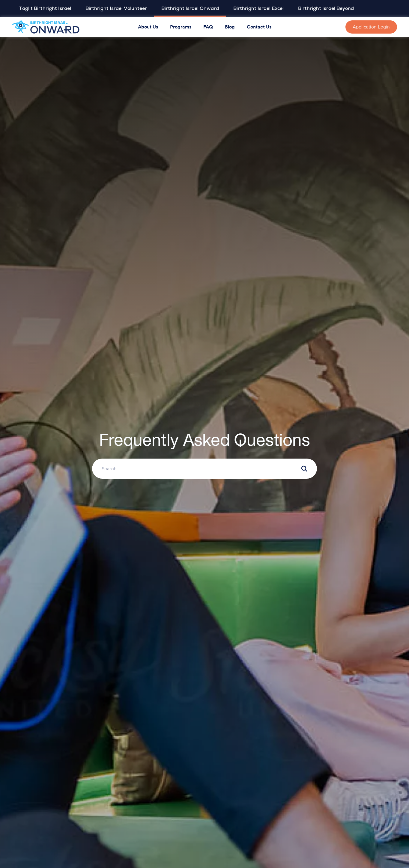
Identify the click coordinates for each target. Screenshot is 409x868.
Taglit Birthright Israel (45, 8)
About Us (148, 27)
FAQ (208, 27)
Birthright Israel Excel (258, 8)
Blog (230, 27)
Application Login (371, 27)
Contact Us (259, 27)
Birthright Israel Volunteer (116, 8)
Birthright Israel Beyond (326, 8)
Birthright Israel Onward (190, 8)
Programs (181, 27)
